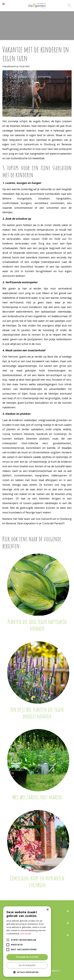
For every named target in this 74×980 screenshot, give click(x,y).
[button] (27, 972)
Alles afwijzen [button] (27, 965)
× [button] (47, 910)
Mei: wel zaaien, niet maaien (37, 797)
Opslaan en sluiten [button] (27, 957)
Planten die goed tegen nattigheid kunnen (37, 625)
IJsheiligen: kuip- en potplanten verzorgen (37, 881)
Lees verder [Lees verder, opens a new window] (26, 934)
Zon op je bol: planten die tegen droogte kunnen (37, 713)
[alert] (27, 942)
